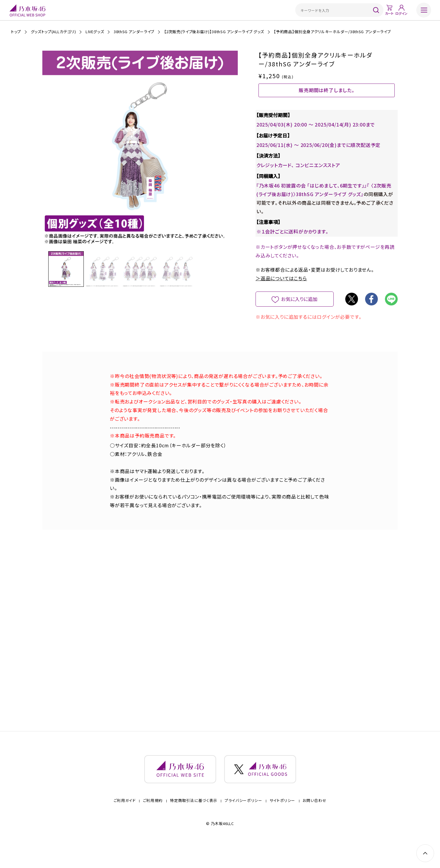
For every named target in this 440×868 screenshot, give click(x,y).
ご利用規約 (153, 819)
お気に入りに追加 (300, 310)
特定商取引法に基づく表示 (194, 819)
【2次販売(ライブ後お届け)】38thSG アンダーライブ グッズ (214, 32)
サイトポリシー (282, 819)
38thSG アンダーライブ (134, 32)
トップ (16, 32)
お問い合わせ (314, 819)
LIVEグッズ (95, 32)
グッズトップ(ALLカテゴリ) (53, 32)
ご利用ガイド (125, 819)
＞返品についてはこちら (281, 289)
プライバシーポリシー (243, 819)
